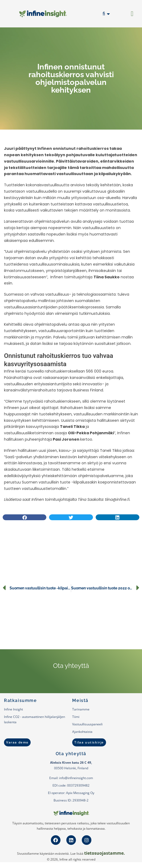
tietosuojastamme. (105, 853)
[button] (132, 14)
